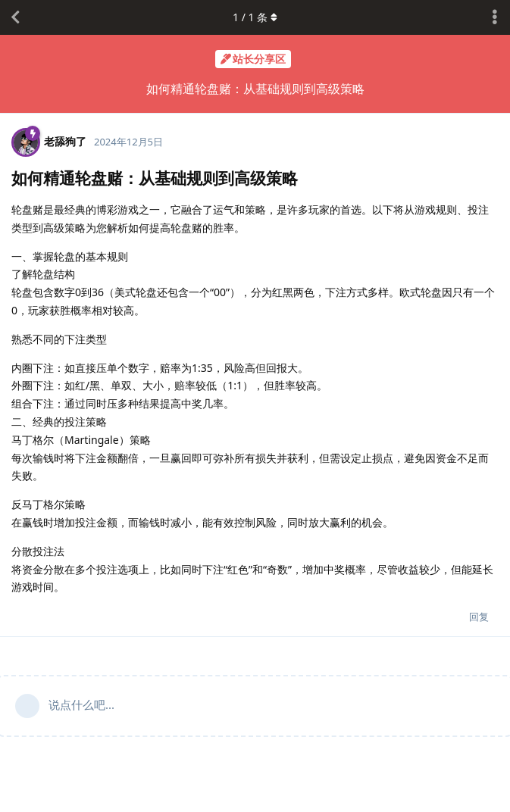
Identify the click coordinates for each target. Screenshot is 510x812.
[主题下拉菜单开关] (495, 17)
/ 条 (255, 17)
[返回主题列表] (15, 17)
